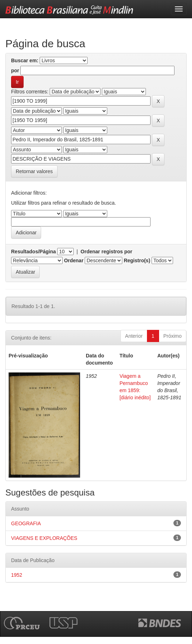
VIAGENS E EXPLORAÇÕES (44, 538)
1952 (17, 575)
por (15, 70)
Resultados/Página (33, 252)
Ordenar (74, 260)
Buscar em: (25, 60)
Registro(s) (137, 260)
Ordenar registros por (106, 252)
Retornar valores (34, 171)
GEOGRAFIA (26, 523)
